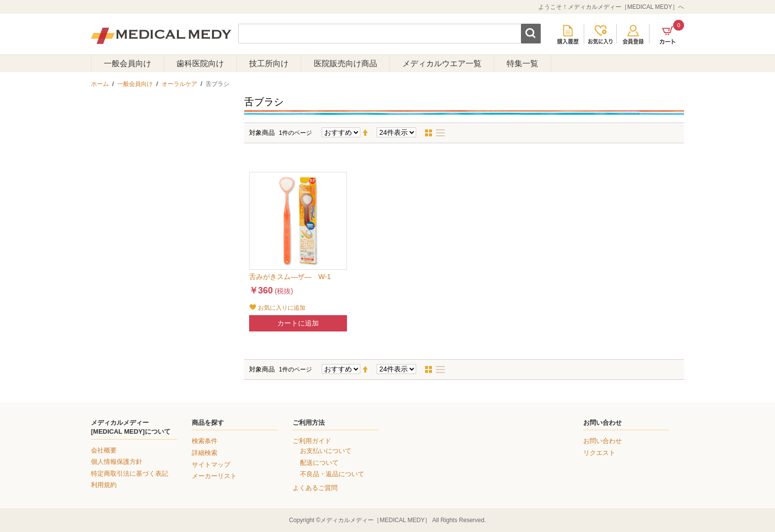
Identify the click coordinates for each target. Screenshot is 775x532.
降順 (369, 133)
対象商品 (262, 133)
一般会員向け (128, 63)
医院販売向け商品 (345, 63)
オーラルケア (179, 84)
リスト (443, 133)
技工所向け (269, 63)
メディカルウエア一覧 (442, 63)
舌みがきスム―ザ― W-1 (290, 277)
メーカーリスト (214, 476)
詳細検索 (205, 453)
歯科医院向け (200, 63)
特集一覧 (522, 63)
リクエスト (599, 453)
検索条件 (205, 441)
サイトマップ (211, 465)
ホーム (100, 84)
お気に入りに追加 (282, 308)
